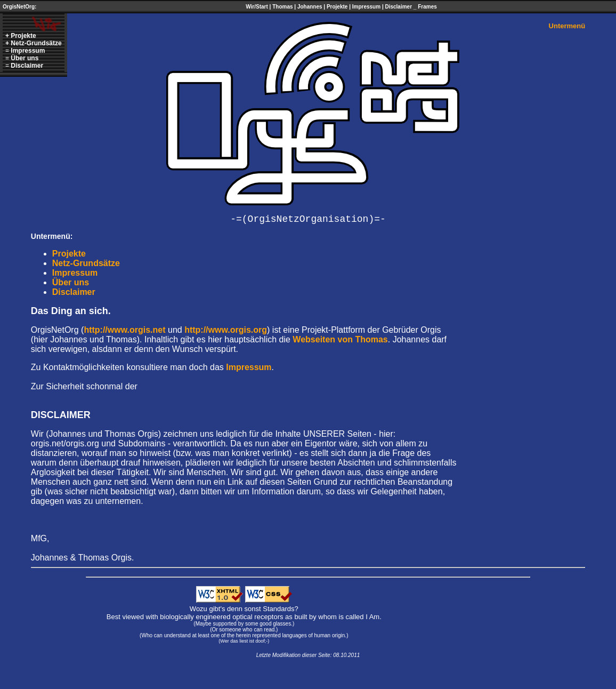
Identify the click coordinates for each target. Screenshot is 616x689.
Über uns (25, 58)
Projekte (337, 7)
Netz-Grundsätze (36, 43)
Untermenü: (52, 236)
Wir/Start (257, 7)
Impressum (366, 7)
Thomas (282, 7)
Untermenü (567, 26)
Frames (427, 7)
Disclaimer (398, 7)
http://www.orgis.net (124, 330)
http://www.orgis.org (226, 330)
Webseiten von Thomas (340, 339)
